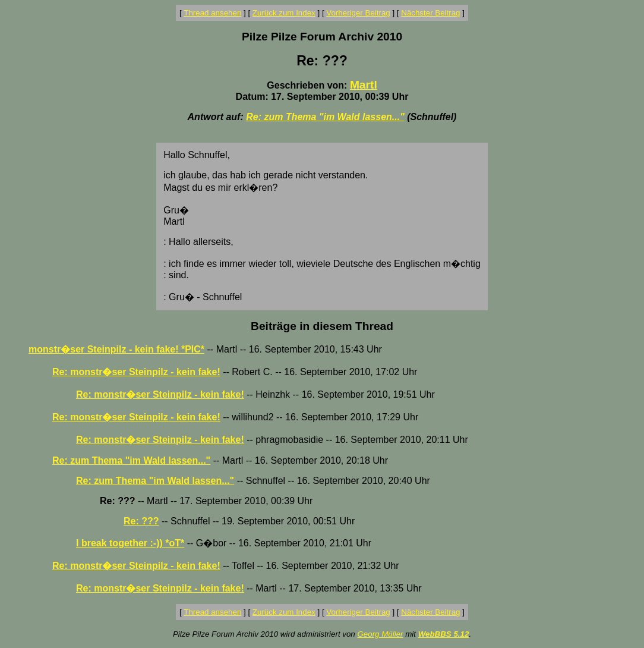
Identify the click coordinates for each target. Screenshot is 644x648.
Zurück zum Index (284, 13)
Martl (364, 85)
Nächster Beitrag (430, 13)
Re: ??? (141, 521)
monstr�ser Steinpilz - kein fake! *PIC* (116, 349)
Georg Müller (380, 634)
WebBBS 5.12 (444, 634)
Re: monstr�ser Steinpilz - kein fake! (136, 372)
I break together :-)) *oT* (130, 543)
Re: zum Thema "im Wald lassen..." (325, 117)
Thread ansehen (212, 13)
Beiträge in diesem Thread (322, 326)
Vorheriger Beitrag (358, 13)
